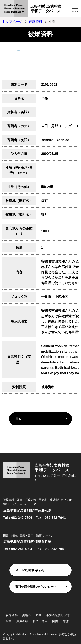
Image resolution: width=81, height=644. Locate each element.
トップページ (12, 22)
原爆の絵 (22, 621)
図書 (55, 621)
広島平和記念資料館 (50, 9)
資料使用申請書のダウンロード (36, 587)
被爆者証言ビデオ (58, 615)
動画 (39, 615)
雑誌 (66, 621)
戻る (18, 419)
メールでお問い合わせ (30, 570)
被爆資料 (35, 22)
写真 (9, 621)
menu (75, 11)
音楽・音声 (40, 621)
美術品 (27, 615)
